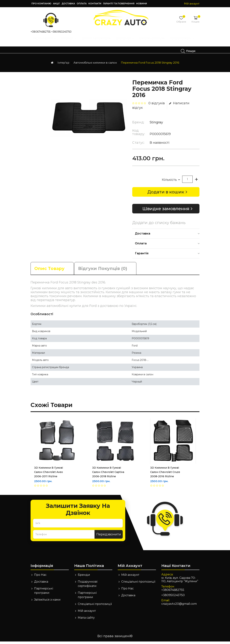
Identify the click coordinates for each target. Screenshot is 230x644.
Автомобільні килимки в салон (95, 65)
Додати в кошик (166, 194)
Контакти (95, 4)
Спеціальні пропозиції (95, 606)
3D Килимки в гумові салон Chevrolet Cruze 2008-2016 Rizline (165, 475)
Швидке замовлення (166, 211)
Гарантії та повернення (119, 4)
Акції (56, 4)
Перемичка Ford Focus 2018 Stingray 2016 (150, 65)
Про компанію (41, 4)
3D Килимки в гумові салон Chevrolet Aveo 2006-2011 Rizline (49, 475)
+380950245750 (61, 32)
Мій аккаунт (87, 613)
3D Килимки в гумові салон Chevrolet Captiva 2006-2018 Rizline (108, 475)
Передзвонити (109, 537)
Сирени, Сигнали (153, 42)
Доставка (68, 4)
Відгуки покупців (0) (103, 271)
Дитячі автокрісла (97, 42)
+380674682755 (41, 32)
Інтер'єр (70, 42)
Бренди (84, 577)
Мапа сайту (86, 620)
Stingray (156, 125)
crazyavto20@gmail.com (179, 606)
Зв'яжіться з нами (47, 602)
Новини (142, 4)
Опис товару (49, 271)
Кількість (169, 182)
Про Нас (40, 577)
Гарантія (142, 256)
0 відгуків (157, 106)
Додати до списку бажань (159, 225)
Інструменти (46, 42)
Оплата (82, 4)
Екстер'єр (126, 42)
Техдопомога (49, 51)
